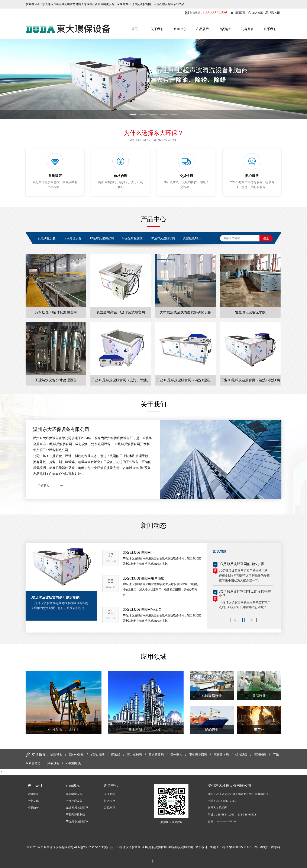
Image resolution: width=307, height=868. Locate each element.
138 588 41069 (225, 815)
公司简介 (33, 794)
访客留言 (248, 29)
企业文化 (33, 801)
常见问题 (110, 808)
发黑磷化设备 (74, 794)
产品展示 (202, 29)
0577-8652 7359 (226, 801)
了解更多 (43, 486)
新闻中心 (180, 29)
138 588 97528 (247, 815)
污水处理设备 (74, 801)
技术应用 (110, 801)
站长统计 (201, 847)
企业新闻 (110, 794)
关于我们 (157, 29)
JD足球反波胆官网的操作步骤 (242, 564)
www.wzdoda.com (227, 821)
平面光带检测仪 (75, 815)
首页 (135, 29)
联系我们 (270, 29)
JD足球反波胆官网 (77, 808)
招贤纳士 (225, 29)
